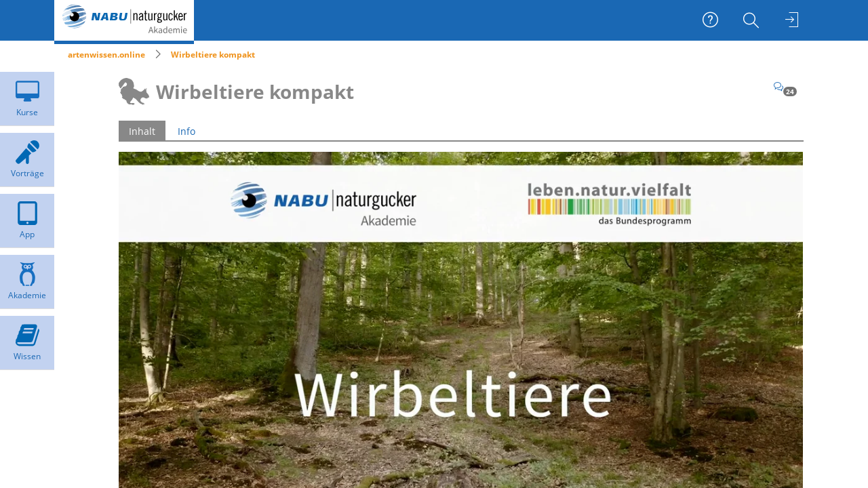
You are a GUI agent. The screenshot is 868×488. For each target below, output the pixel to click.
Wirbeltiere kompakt (213, 55)
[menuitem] (753, 20)
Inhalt (142, 131)
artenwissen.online (106, 55)
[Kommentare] (785, 86)
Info (186, 131)
